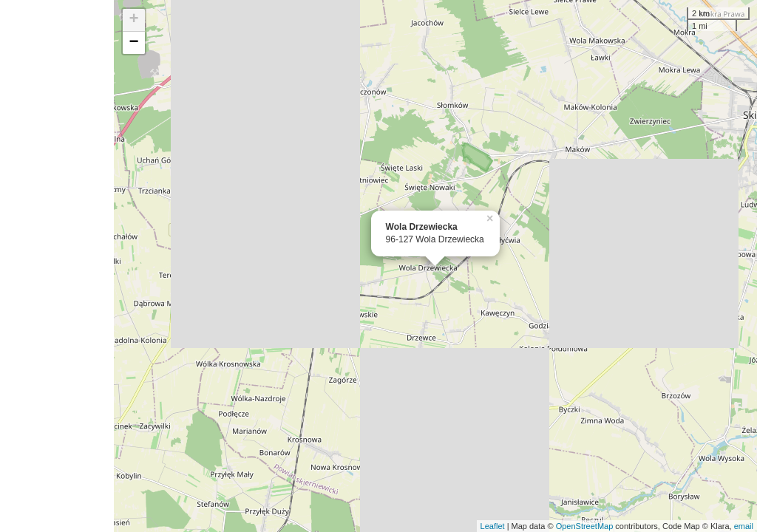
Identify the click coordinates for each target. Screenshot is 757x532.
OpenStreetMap (585, 526)
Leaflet (493, 526)
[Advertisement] (57, 266)
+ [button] (134, 20)
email (744, 526)
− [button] (134, 43)
